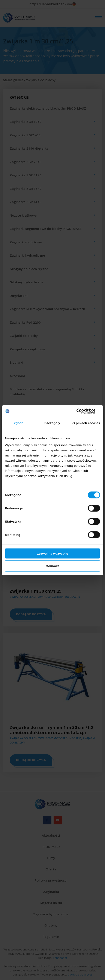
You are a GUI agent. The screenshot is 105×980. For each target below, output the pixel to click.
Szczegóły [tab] (52, 423)
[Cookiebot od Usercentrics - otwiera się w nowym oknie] (81, 411)
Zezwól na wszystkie (52, 553)
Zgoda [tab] (19, 423)
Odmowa (52, 566)
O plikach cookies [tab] (86, 423)
